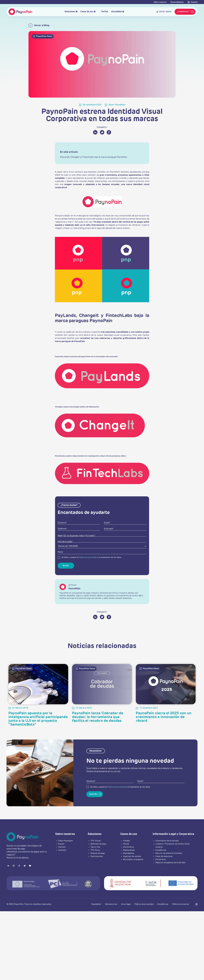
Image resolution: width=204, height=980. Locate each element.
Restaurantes (129, 866)
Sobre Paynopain (66, 856)
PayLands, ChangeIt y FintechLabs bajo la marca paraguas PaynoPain (94, 157)
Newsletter (96, 920)
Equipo (61, 860)
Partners (62, 863)
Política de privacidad (88, 573)
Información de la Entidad (167, 856)
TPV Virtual (96, 856)
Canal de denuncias (164, 872)
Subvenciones (111, 920)
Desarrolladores (177, 2)
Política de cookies (181, 920)
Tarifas (103, 12)
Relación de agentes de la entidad (170, 878)
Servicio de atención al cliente (169, 869)
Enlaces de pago (98, 869)
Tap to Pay (95, 863)
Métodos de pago (98, 860)
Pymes (126, 860)
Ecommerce (128, 863)
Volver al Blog (39, 25)
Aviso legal (126, 920)
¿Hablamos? (186, 12)
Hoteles (127, 856)
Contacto (62, 866)
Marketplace (129, 869)
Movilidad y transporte (133, 875)
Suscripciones (97, 872)
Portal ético (161, 875)
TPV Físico (95, 866)
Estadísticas (161, 866)
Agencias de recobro (132, 872)
